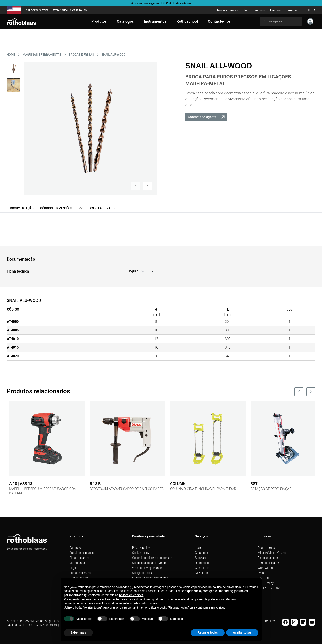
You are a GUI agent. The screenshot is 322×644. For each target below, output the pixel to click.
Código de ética (142, 573)
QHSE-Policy (266, 583)
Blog (246, 10)
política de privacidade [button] (227, 587)
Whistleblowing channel (147, 568)
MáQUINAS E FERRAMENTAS (42, 55)
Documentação (22, 208)
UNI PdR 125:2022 (269, 588)
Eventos (275, 10)
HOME (11, 55)
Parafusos (76, 548)
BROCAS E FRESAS (81, 55)
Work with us (266, 568)
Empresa (259, 10)
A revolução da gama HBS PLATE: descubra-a (161, 3)
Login (198, 548)
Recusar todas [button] (208, 632)
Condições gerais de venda (149, 563)
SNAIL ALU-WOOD (114, 55)
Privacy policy (141, 548)
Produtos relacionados (98, 208)
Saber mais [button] (78, 632)
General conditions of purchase (152, 558)
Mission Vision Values (272, 553)
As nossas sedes (268, 558)
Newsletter (202, 573)
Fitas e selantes (79, 558)
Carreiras (292, 10)
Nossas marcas (227, 10)
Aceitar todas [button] (242, 632)
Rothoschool (203, 563)
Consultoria (202, 568)
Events (262, 573)
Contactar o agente (270, 563)
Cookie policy (141, 553)
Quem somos (266, 548)
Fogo (73, 568)
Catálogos (201, 553)
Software (201, 558)
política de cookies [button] (131, 595)
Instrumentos (155, 21)
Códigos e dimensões (56, 208)
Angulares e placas (81, 553)
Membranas (77, 563)
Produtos (99, 21)
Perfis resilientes (80, 573)
